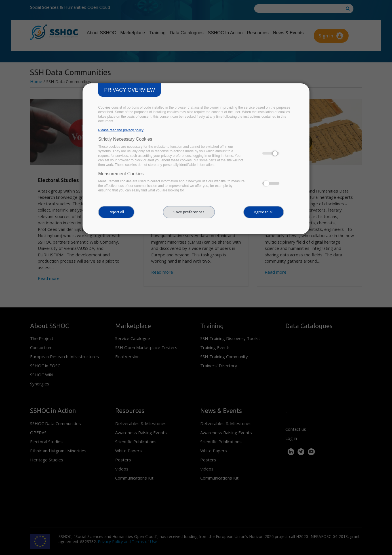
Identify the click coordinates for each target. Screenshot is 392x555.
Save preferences (189, 212)
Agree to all (264, 212)
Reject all (116, 212)
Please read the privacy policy (121, 130)
